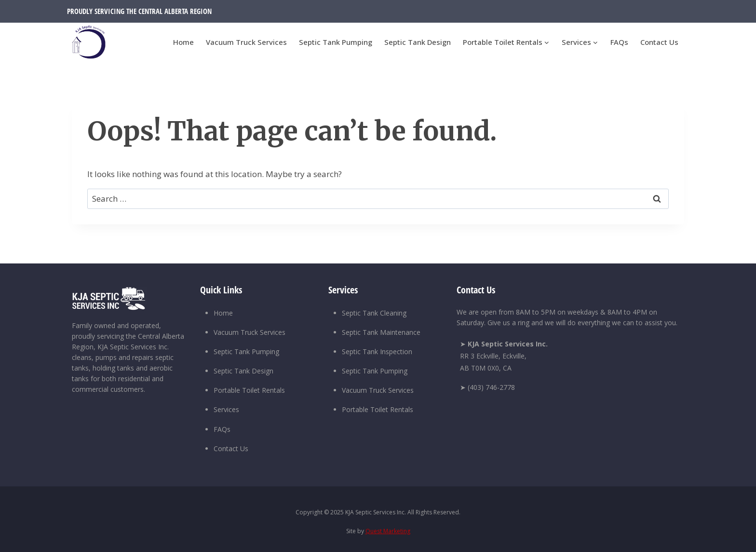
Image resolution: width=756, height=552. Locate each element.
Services (226, 409)
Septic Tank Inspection (377, 352)
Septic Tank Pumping (336, 42)
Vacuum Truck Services (246, 42)
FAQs (619, 42)
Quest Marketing (388, 531)
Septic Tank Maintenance (381, 332)
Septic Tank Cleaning (374, 313)
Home (183, 42)
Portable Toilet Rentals (249, 390)
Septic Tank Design (418, 42)
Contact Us (659, 42)
